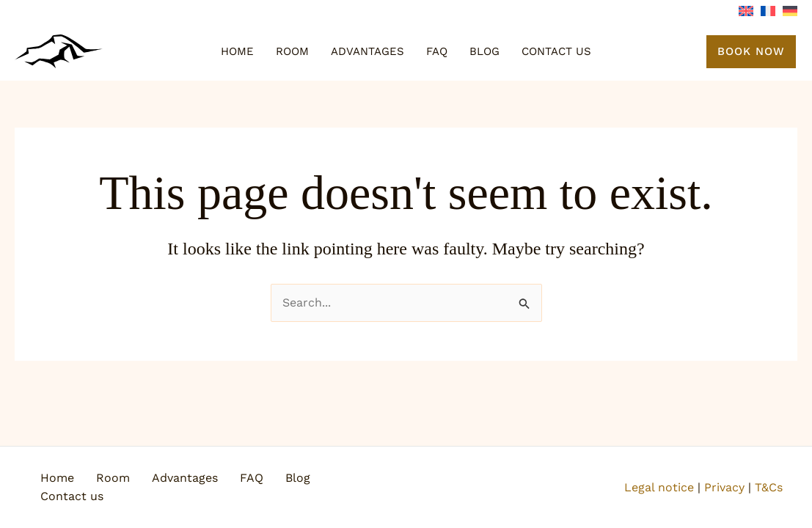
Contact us (556, 51)
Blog (484, 51)
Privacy (724, 487)
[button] (751, 52)
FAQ (437, 51)
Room (292, 51)
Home (237, 51)
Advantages (367, 51)
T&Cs (769, 487)
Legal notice (659, 487)
